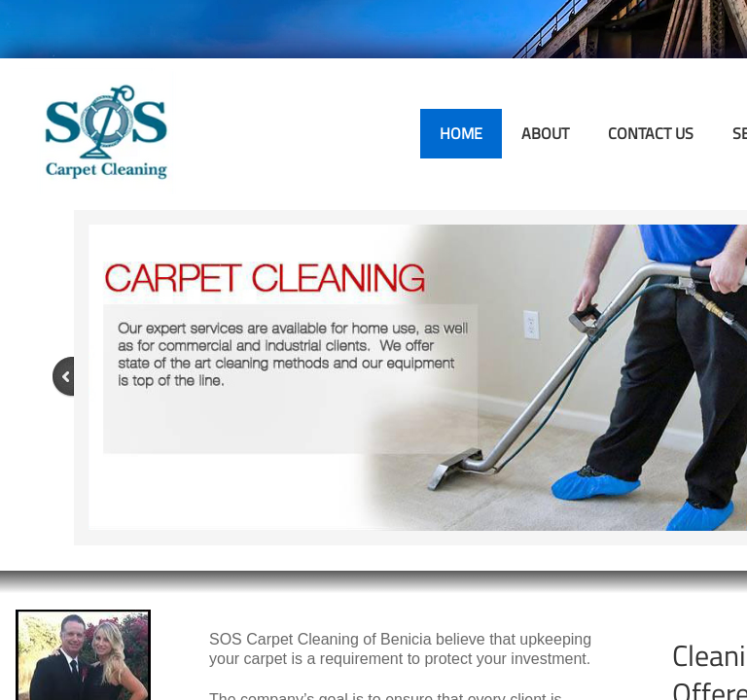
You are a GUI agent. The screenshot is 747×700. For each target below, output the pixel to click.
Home (461, 133)
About (545, 133)
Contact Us (651, 133)
